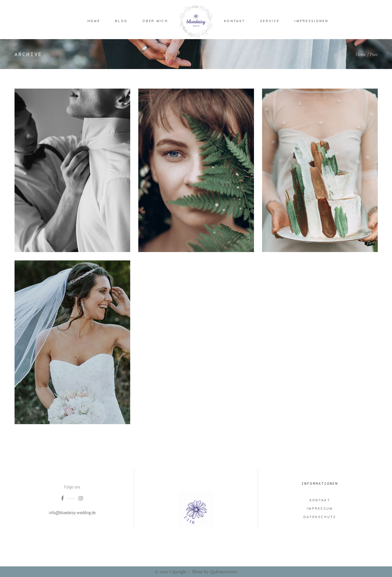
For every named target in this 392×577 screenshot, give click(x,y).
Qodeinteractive (223, 571)
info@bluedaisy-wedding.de (72, 513)
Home (361, 54)
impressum (320, 509)
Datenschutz (320, 517)
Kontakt (320, 500)
